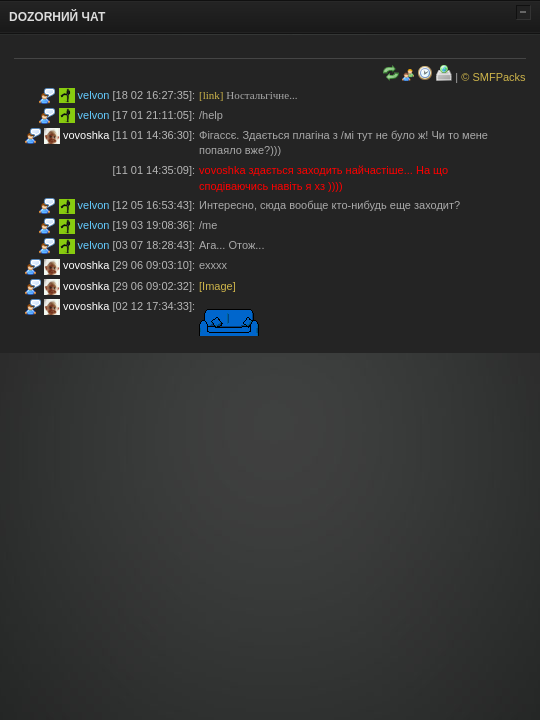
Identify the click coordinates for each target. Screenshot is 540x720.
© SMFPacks (493, 77)
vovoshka (86, 135)
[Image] (217, 286)
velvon (94, 95)
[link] (211, 95)
